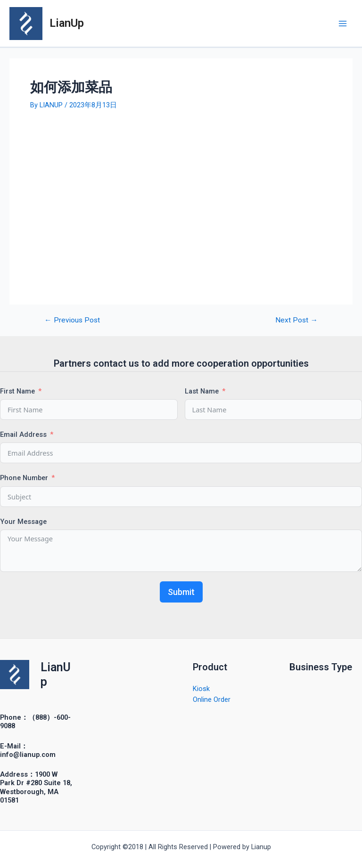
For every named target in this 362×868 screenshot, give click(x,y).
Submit (181, 592)
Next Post (296, 321)
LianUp (67, 23)
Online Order (212, 699)
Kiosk (201, 689)
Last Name (202, 391)
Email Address (23, 434)
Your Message (23, 522)
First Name (17, 391)
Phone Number (24, 478)
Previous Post (72, 321)
